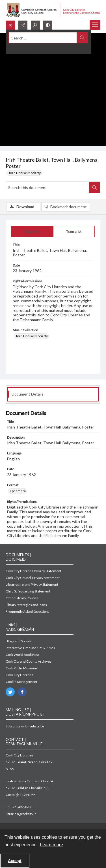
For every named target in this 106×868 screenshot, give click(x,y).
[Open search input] (10, 25)
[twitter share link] (10, 692)
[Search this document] (47, 187)
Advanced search (22, 48)
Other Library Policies (22, 598)
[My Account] (35, 25)
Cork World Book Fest (22, 655)
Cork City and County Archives (29, 661)
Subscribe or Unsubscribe (25, 726)
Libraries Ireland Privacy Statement (32, 584)
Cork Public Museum (21, 668)
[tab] (32, 232)
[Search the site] (43, 38)
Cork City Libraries (20, 675)
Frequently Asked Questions (28, 611)
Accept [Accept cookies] (15, 861)
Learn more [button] (51, 845)
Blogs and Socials (19, 641)
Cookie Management (21, 682)
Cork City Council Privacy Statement (33, 578)
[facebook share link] (22, 692)
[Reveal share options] (23, 25)
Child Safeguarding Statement (28, 591)
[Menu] (95, 25)
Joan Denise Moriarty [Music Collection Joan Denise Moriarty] (32, 336)
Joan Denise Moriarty (25, 173)
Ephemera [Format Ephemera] (18, 491)
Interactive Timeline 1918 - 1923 (30, 648)
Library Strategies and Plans (26, 605)
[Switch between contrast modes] (48, 25)
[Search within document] (94, 187)
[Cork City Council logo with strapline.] (53, 10)
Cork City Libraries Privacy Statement (33, 571)
